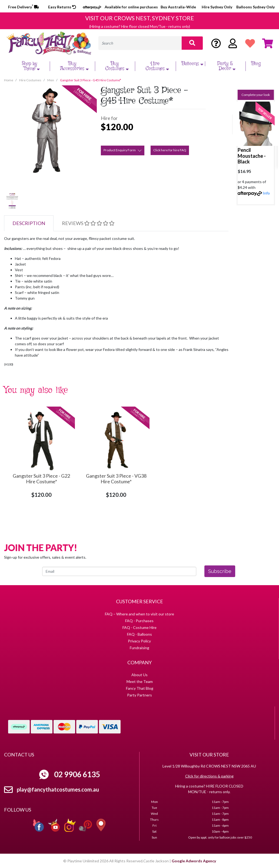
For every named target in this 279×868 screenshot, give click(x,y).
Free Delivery (24, 7)
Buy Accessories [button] (75, 66)
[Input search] (140, 43)
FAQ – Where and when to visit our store (139, 614)
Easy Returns (62, 7)
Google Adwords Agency (194, 861)
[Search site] (192, 43)
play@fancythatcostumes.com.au (58, 789)
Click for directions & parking (209, 776)
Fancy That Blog (140, 688)
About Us (139, 675)
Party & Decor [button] (227, 66)
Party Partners (139, 695)
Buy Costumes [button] (118, 66)
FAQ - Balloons (139, 634)
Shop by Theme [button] (32, 66)
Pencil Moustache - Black (252, 156)
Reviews (88, 223)
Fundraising (139, 648)
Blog (256, 64)
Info (266, 193)
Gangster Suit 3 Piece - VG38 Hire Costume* (116, 479)
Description (29, 223)
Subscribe (220, 571)
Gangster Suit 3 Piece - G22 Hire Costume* (41, 479)
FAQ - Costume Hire (139, 627)
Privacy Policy (139, 641)
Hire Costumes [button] (158, 66)
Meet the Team (140, 681)
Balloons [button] (193, 64)
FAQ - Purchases (139, 621)
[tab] (29, 223)
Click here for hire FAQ (170, 150)
